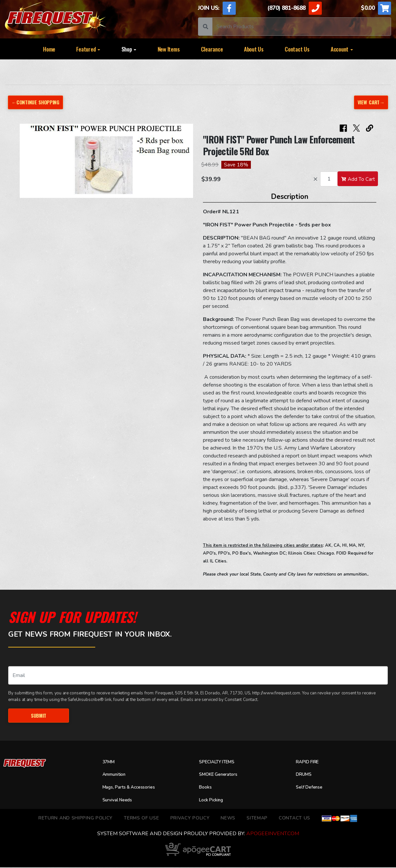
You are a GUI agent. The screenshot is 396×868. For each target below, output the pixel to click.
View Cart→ (370, 102)
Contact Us (297, 49)
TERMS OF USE (141, 819)
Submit (38, 716)
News (228, 819)
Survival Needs (120, 801)
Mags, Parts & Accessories (134, 788)
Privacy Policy (190, 819)
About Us (254, 49)
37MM (110, 763)
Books (206, 788)
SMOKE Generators (222, 775)
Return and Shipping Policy (76, 819)
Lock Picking (214, 801)
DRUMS (305, 775)
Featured (88, 49)
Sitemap (257, 819)
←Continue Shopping (38, 102)
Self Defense (311, 788)
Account (342, 49)
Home (49, 49)
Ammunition (117, 775)
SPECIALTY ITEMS (220, 763)
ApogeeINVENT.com (273, 834)
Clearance (212, 49)
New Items (169, 49)
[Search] (302, 27)
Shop (129, 49)
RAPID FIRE (309, 763)
